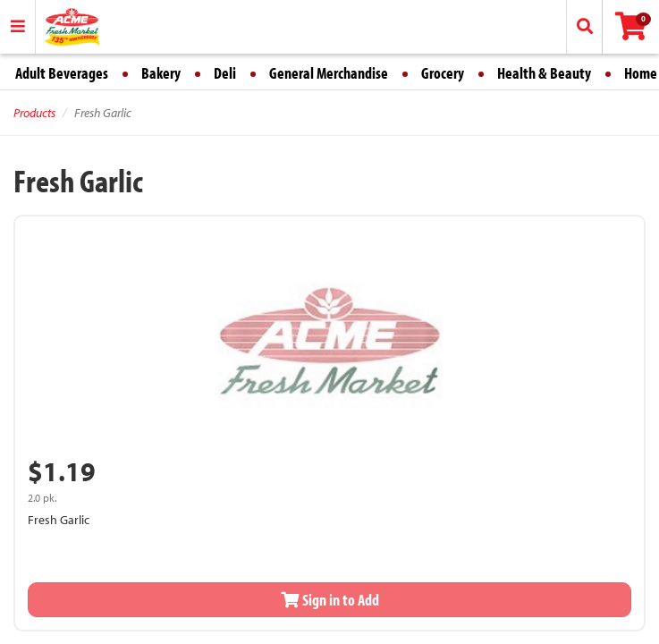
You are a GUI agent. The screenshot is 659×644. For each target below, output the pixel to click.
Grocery (443, 73)
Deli (225, 73)
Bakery (161, 73)
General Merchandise (329, 73)
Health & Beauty (544, 73)
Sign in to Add (330, 600)
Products (34, 113)
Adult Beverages (62, 73)
